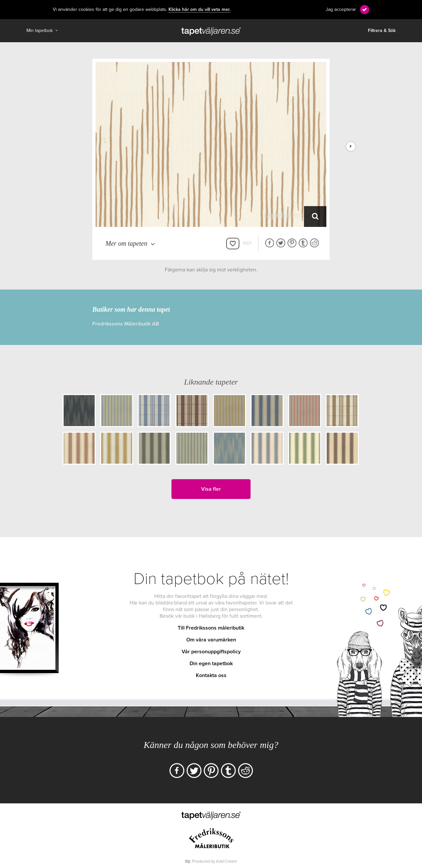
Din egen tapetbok (211, 664)
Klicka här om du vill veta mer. (199, 10)
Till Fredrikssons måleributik (211, 628)
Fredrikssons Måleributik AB (126, 324)
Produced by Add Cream (215, 861)
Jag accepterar (341, 9)
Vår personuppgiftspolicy (211, 652)
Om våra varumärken (211, 640)
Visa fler (211, 489)
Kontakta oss (211, 675)
